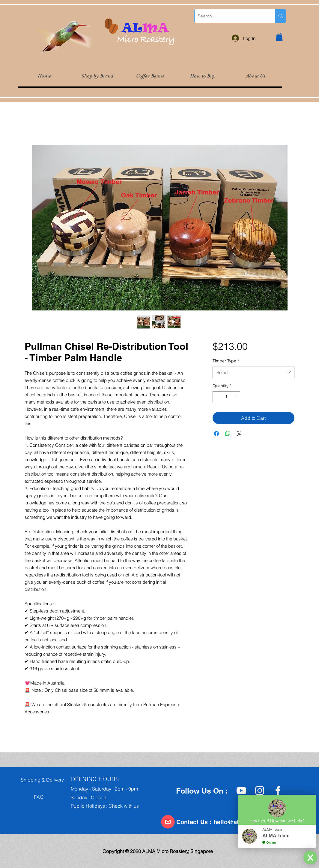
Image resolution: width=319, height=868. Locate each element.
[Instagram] (260, 791)
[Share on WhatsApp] (228, 434)
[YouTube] (241, 791)
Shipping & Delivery (40, 780)
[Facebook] (278, 791)
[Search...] (230, 16)
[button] (97, 76)
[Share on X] (239, 434)
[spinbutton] (226, 397)
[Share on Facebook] (216, 434)
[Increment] (236, 397)
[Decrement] (217, 397)
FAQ (30, 797)
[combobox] (253, 372)
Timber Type (226, 361)
